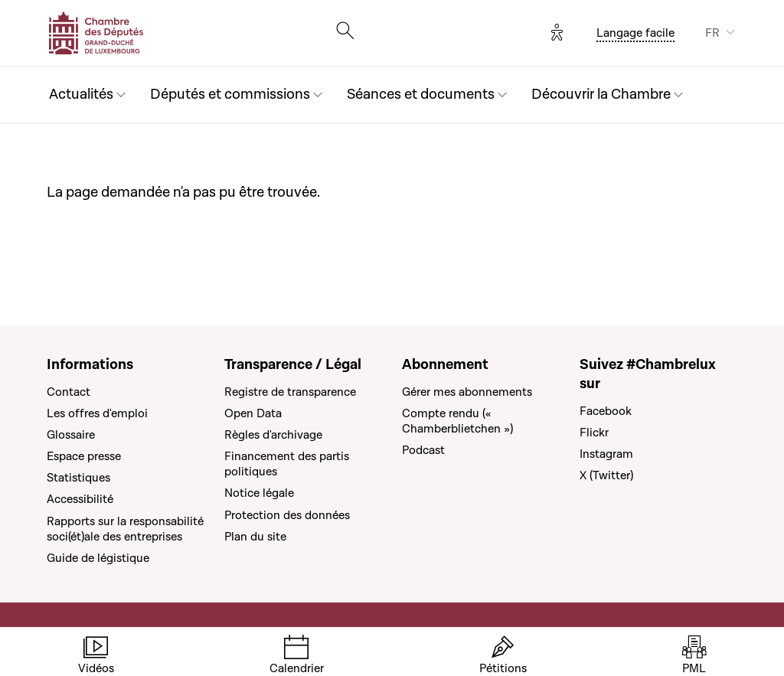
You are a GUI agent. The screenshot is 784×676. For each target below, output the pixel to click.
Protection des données (287, 515)
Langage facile (635, 33)
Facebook (606, 411)
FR (712, 33)
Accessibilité (80, 499)
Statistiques (78, 478)
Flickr (594, 433)
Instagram (606, 454)
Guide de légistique (98, 558)
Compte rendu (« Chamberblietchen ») (457, 421)
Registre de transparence (290, 392)
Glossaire (71, 435)
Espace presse (84, 456)
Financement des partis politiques (287, 464)
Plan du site (255, 537)
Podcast (423, 450)
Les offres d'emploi (97, 413)
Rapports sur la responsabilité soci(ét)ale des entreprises (125, 529)
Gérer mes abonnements (467, 392)
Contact (69, 392)
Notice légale (259, 493)
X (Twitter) (606, 475)
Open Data (253, 413)
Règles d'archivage (273, 435)
